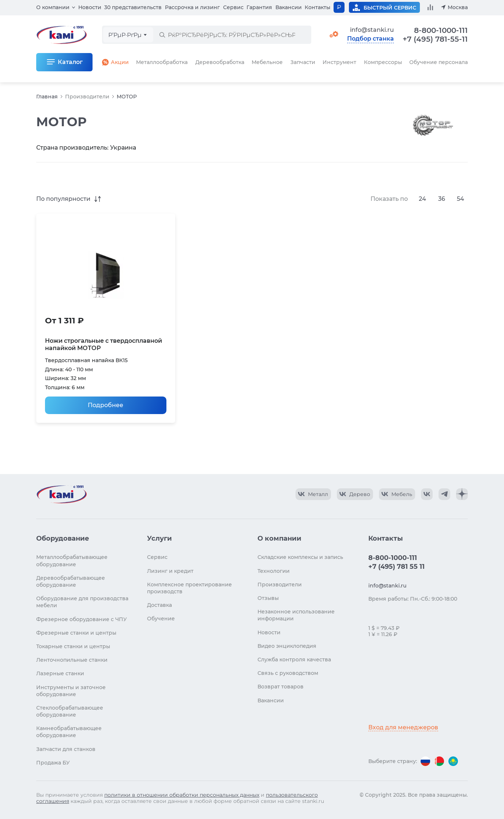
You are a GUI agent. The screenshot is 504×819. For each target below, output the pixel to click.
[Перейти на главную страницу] (61, 494)
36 (442, 199)
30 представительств (133, 7)
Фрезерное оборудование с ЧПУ (82, 619)
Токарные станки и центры (73, 646)
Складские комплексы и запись (300, 557)
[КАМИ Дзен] (462, 494)
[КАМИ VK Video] (313, 494)
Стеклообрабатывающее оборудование (70, 711)
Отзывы (268, 598)
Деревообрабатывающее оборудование (71, 581)
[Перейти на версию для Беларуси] (439, 761)
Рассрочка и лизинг (192, 7)
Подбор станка (371, 39)
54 (460, 199)
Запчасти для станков (66, 749)
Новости (90, 7)
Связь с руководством (288, 673)
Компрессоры (383, 62)
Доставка (159, 605)
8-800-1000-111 (441, 30)
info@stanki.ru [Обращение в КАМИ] (372, 30)
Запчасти (303, 62)
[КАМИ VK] (427, 494)
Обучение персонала (439, 62)
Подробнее (106, 405)
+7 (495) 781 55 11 (396, 567)
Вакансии (289, 7)
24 (422, 199)
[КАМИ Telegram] (444, 494)
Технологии (274, 571)
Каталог (70, 62)
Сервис (233, 7)
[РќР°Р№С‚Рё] (162, 35)
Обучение (161, 619)
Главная (47, 97)
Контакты (317, 7)
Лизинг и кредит (170, 571)
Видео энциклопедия (287, 646)
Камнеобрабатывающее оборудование (69, 732)
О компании (53, 7)
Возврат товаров (281, 687)
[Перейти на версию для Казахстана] (453, 761)
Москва (458, 7)
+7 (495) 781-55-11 (435, 39)
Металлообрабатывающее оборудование (72, 561)
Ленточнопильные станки (72, 660)
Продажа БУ (53, 763)
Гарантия (259, 7)
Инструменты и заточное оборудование (71, 691)
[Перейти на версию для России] (425, 761)
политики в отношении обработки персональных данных (182, 795)
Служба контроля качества (294, 660)
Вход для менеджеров (403, 727)
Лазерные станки (60, 673)
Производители (87, 97)
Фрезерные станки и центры (76, 633)
